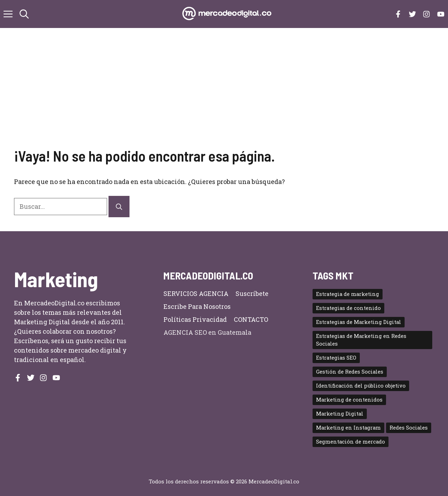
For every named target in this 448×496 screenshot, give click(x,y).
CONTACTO (251, 319)
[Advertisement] (224, 94)
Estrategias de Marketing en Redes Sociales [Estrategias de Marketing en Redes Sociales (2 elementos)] (361, 340)
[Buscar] (119, 207)
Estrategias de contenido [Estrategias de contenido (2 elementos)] (348, 308)
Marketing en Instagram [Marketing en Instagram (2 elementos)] (348, 428)
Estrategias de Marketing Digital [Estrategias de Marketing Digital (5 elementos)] (359, 322)
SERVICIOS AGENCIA (196, 293)
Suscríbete (252, 293)
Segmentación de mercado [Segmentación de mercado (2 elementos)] (351, 442)
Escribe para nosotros (197, 306)
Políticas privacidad (195, 319)
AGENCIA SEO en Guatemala (207, 332)
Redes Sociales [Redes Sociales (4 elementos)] (409, 428)
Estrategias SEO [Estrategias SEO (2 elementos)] (336, 358)
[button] (24, 14)
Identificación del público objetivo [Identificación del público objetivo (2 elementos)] (361, 386)
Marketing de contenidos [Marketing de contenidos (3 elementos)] (349, 400)
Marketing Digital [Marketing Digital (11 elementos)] (340, 414)
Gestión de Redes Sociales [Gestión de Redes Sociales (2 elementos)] (350, 372)
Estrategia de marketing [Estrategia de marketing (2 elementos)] (348, 294)
